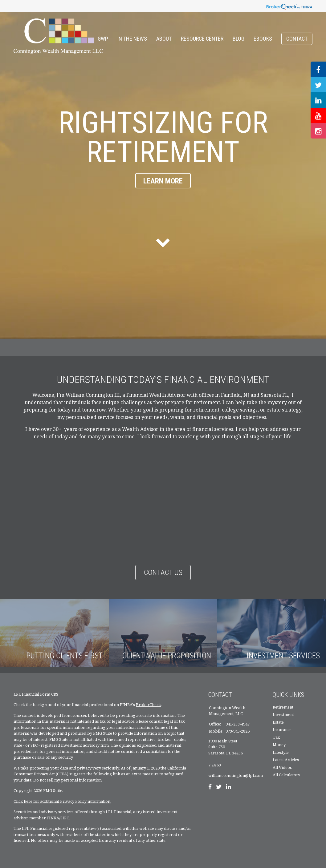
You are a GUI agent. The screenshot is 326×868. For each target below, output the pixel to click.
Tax (276, 737)
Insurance (282, 729)
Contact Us (163, 573)
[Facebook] (210, 787)
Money (279, 745)
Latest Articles (286, 760)
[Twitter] (219, 787)
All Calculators (286, 775)
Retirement (283, 707)
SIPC (65, 818)
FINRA (53, 818)
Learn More (163, 181)
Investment (283, 714)
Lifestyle (281, 752)
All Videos (282, 767)
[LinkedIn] (228, 787)
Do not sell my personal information (67, 780)
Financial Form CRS (40, 694)
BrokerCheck (148, 705)
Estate (278, 722)
